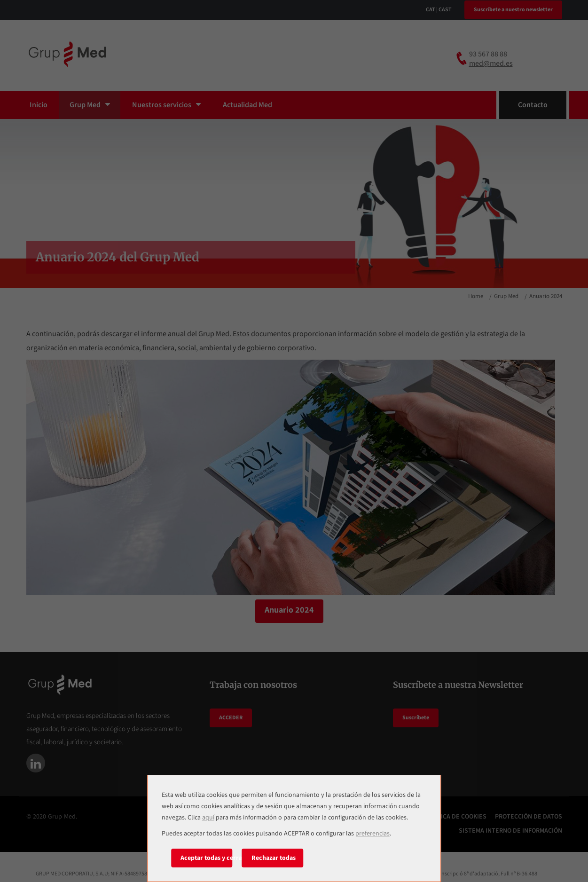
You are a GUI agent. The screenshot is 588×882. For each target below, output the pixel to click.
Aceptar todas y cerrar (207, 858)
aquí (208, 818)
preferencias (372, 834)
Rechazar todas (274, 858)
